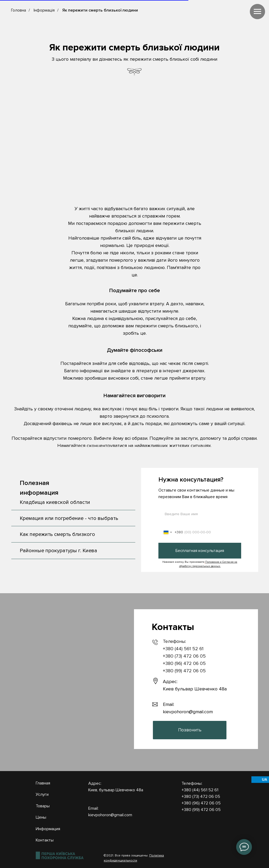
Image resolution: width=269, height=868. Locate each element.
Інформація (44, 10)
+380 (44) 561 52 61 (183, 649)
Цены (41, 817)
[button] (190, 730)
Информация (48, 829)
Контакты (45, 840)
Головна (19, 10)
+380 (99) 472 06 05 (184, 671)
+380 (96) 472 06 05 (184, 663)
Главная (43, 783)
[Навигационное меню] (257, 12)
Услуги (42, 794)
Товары (43, 806)
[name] (200, 514)
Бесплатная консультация (200, 551)
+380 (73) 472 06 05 (184, 656)
